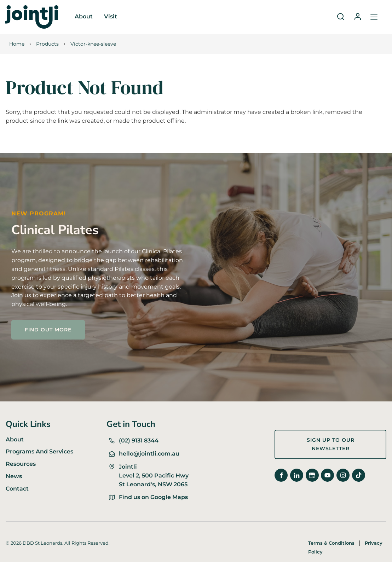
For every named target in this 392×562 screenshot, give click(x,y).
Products (47, 44)
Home (17, 44)
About (84, 16)
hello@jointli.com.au (149, 454)
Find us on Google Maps (153, 497)
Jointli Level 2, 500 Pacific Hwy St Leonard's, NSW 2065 (154, 476)
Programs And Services (39, 451)
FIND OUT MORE (36, 324)
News (14, 476)
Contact (17, 489)
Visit (111, 16)
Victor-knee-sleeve (93, 44)
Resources (21, 464)
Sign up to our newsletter (312, 434)
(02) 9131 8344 (139, 441)
